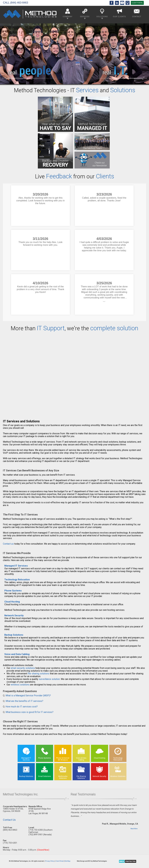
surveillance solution (49, 679)
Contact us (8, 544)
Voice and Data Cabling (17, 654)
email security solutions (23, 668)
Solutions (102, 13)
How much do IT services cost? (22, 707)
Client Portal (60, 861)
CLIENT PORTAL (137, 3)
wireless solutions (20, 685)
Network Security (14, 616)
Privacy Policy (50, 861)
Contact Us (9, 820)
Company (68, 13)
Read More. (134, 829)
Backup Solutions (14, 635)
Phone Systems (13, 591)
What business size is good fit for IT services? (29, 712)
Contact (137, 12)
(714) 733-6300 (36, 830)
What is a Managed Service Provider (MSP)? (28, 696)
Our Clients (119, 12)
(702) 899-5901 (36, 835)
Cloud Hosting (12, 602)
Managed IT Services (16, 566)
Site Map (67, 861)
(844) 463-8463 (19, 3)
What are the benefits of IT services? (24, 701)
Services (85, 13)
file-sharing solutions (39, 674)
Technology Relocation (17, 580)
